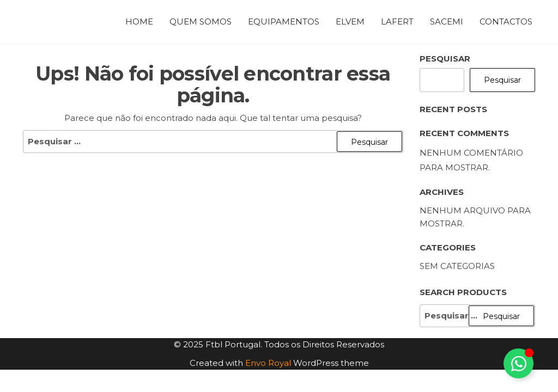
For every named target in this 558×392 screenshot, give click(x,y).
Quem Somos (201, 22)
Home (139, 22)
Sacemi (447, 22)
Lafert (397, 22)
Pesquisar (445, 59)
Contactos (506, 22)
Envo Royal (268, 363)
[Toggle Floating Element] (518, 363)
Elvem (350, 22)
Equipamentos (284, 22)
